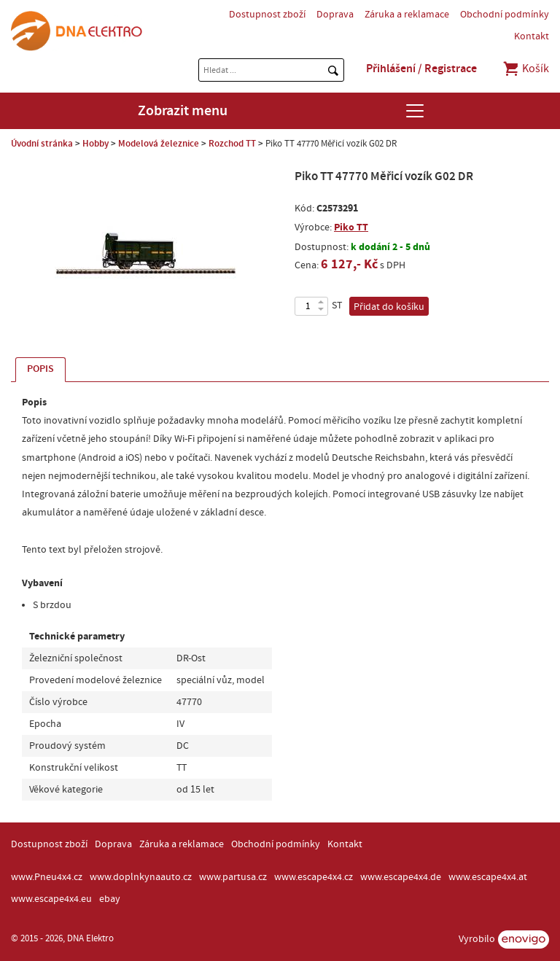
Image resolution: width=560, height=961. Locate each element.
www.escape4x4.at (488, 877)
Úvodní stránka (42, 144)
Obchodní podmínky (505, 15)
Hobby (96, 144)
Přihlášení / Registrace (421, 69)
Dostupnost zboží (267, 15)
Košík (525, 69)
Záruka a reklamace (407, 15)
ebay (110, 899)
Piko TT (351, 227)
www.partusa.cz (233, 877)
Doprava (335, 15)
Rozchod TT (232, 144)
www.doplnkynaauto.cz (141, 877)
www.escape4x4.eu (51, 899)
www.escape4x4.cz (314, 877)
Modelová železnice (159, 144)
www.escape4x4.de (401, 877)
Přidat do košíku (389, 307)
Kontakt (532, 36)
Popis (40, 369)
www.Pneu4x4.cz (47, 877)
